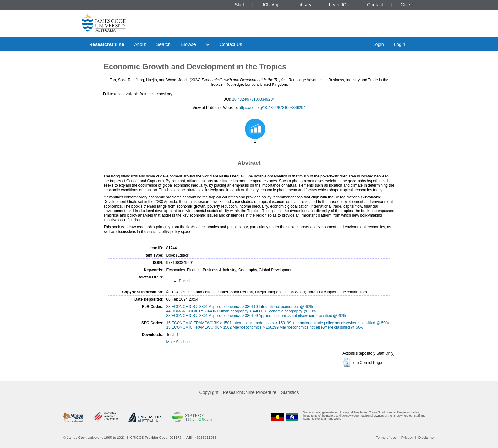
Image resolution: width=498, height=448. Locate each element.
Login (378, 44)
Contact (375, 5)
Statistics (290, 392)
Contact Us (231, 44)
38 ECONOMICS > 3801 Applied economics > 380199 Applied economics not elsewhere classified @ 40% (256, 316)
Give (406, 5)
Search (163, 44)
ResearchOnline (107, 44)
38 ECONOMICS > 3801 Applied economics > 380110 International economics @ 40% (239, 307)
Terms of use (386, 438)
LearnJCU (339, 5)
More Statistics (179, 342)
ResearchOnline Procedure (250, 392)
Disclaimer (427, 438)
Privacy (407, 438)
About (140, 44)
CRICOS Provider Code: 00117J (156, 438)
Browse (188, 44)
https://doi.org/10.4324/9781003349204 (272, 108)
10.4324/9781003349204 (253, 99)
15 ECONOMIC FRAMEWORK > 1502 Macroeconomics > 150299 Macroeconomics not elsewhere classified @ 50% (265, 327)
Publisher (187, 281)
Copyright (209, 392)
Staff (239, 5)
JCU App (271, 5)
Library (304, 5)
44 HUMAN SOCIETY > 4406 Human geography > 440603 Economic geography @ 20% (241, 311)
